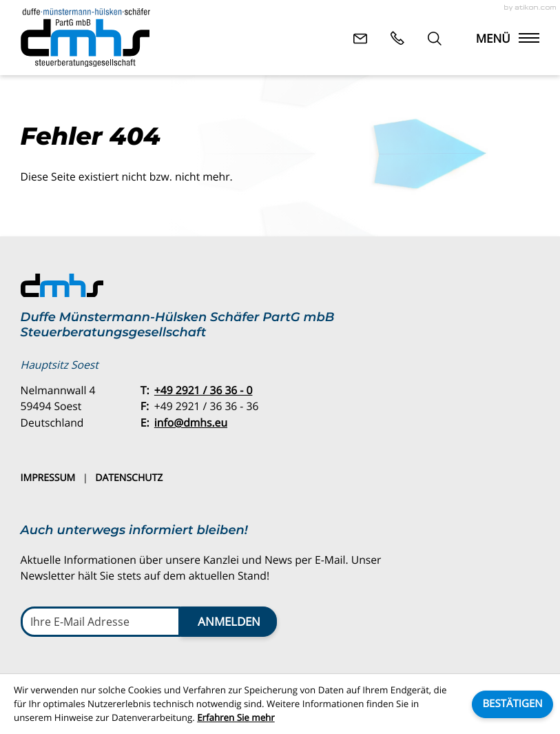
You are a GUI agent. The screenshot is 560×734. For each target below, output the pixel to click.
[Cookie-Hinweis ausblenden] (512, 704)
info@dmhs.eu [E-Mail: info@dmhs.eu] (191, 422)
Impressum (48, 478)
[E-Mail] (101, 622)
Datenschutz (129, 478)
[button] (397, 38)
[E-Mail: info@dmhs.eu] (360, 38)
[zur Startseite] (85, 38)
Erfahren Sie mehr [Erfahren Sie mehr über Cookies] (236, 717)
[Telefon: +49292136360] (204, 391)
